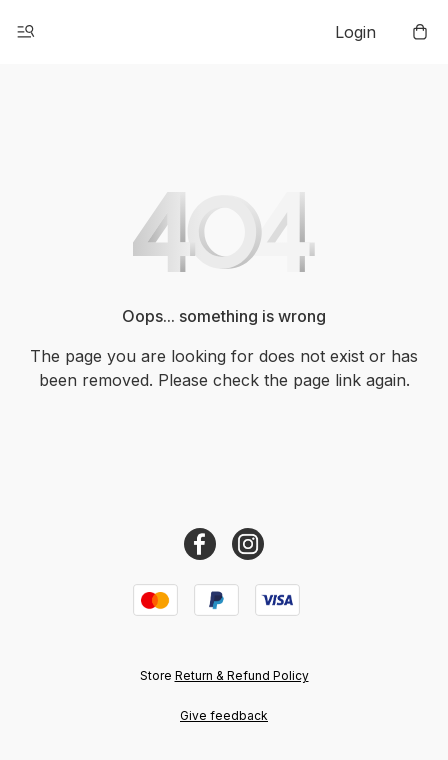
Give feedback (224, 715)
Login (355, 32)
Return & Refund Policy (242, 675)
